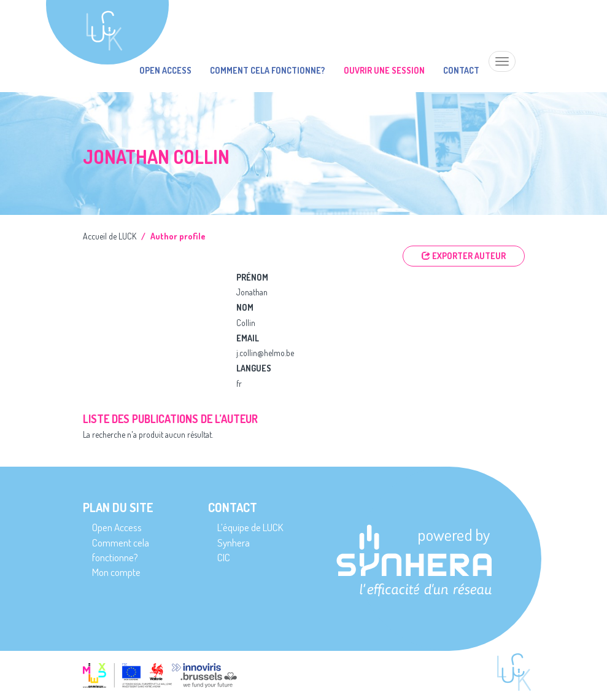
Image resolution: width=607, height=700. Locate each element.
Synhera (234, 542)
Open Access (165, 70)
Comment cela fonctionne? (268, 70)
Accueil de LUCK (110, 236)
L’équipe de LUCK (250, 527)
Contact (461, 70)
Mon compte (116, 572)
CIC (224, 557)
